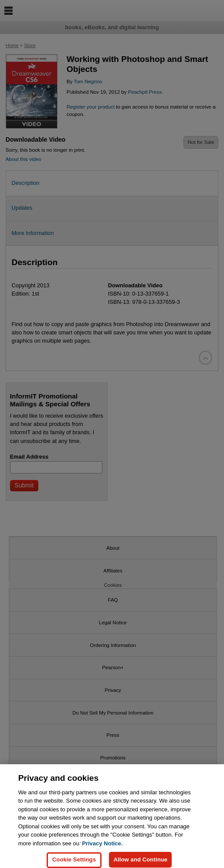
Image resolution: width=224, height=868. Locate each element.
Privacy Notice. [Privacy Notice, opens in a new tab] (102, 847)
